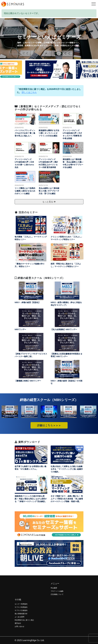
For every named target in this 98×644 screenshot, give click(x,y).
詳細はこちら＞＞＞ (49, 425)
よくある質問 (19, 617)
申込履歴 (54, 588)
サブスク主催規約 (21, 610)
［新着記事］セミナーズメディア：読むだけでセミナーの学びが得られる (48, 108)
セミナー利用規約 (21, 604)
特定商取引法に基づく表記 (24, 620)
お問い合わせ (19, 626)
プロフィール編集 (57, 591)
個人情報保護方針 (21, 614)
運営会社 (18, 623)
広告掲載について (57, 594)
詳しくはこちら (29, 92)
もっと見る (49, 202)
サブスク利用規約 (21, 607)
